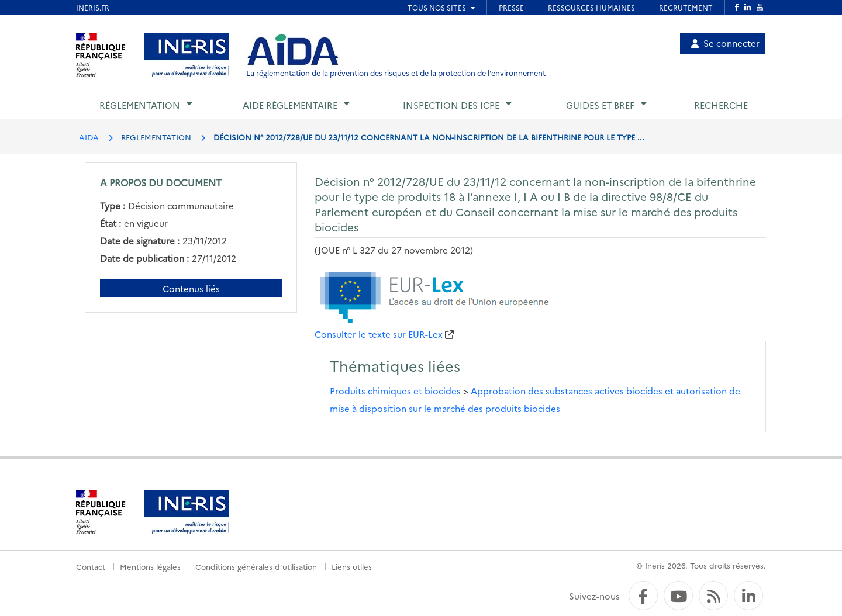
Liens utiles (352, 566)
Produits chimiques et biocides (395, 391)
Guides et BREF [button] (600, 105)
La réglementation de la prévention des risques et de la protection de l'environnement (396, 73)
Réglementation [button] (140, 105)
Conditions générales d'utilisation (256, 566)
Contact (91, 566)
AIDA (89, 137)
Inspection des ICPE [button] (451, 105)
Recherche (721, 105)
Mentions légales (150, 566)
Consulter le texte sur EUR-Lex (379, 334)
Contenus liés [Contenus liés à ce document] (191, 288)
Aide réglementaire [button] (290, 105)
